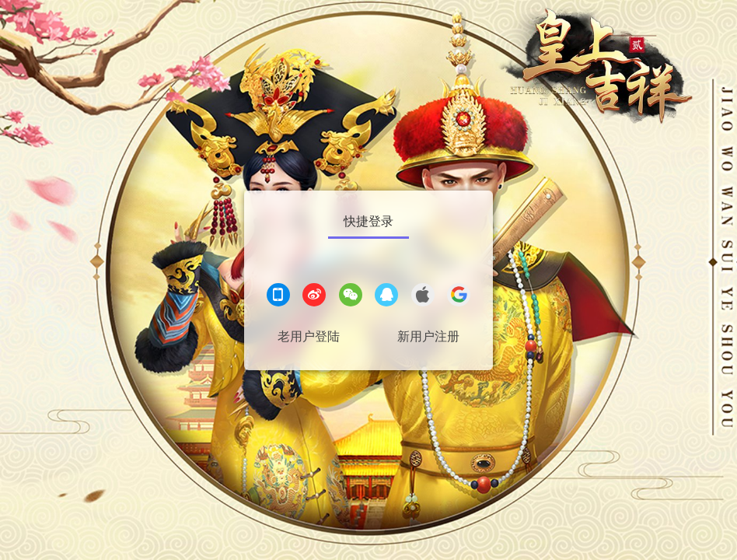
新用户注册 (428, 336)
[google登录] (459, 297)
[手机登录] (278, 297)
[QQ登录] (386, 297)
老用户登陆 (309, 336)
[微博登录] (314, 297)
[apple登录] (423, 297)
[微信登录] (351, 297)
